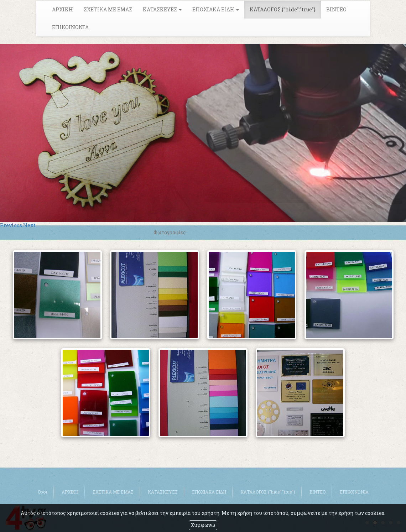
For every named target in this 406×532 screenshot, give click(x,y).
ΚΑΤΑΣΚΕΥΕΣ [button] (162, 9)
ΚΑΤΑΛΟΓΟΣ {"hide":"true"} (283, 9)
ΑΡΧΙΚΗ (63, 9)
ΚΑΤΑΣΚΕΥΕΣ (163, 492)
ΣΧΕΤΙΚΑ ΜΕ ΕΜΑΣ (108, 9)
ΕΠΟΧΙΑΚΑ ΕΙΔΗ (209, 492)
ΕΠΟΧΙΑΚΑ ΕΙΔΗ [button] (216, 9)
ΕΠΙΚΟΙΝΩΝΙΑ (70, 27)
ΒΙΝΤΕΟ (336, 9)
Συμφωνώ (203, 525)
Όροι (43, 492)
